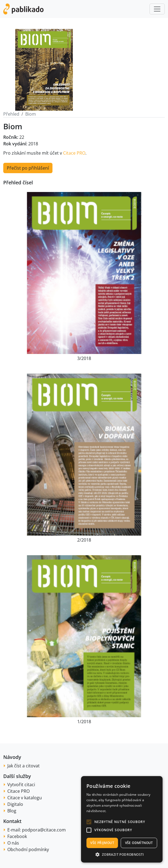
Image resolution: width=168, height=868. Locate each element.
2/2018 (84, 540)
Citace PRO (74, 153)
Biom (31, 114)
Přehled (11, 114)
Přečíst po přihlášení (28, 168)
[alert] (122, 819)
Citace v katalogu (25, 798)
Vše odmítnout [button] (139, 843)
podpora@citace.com (44, 830)
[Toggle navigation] (157, 9)
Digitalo (15, 804)
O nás (13, 843)
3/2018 (84, 358)
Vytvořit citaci (21, 785)
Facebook (17, 836)
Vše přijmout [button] (102, 843)
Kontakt (12, 821)
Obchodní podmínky (28, 849)
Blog (12, 811)
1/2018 (84, 722)
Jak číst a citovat (24, 766)
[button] (89, 822)
